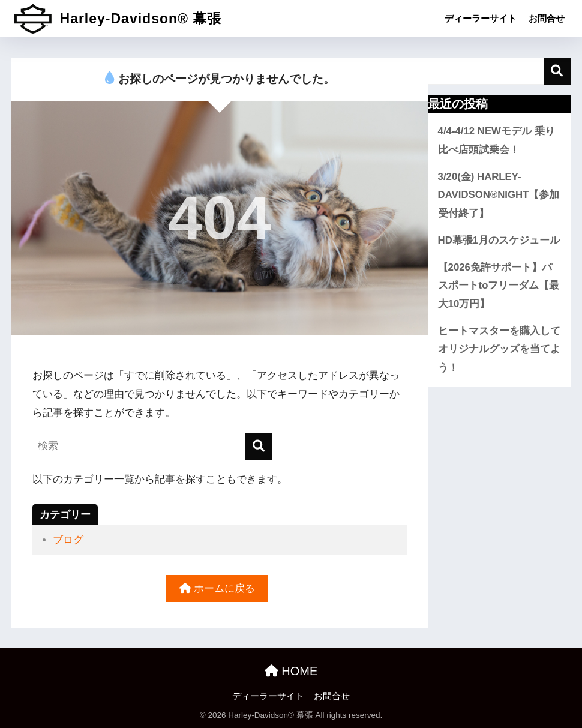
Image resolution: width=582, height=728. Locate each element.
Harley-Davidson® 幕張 (118, 19)
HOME (291, 671)
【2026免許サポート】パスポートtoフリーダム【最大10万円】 (499, 286)
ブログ (68, 540)
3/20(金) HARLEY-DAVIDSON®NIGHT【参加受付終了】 (499, 195)
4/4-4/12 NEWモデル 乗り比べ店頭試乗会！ (496, 140)
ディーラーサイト (481, 18)
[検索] (259, 446)
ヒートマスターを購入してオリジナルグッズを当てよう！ (499, 349)
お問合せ (547, 18)
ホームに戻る (217, 588)
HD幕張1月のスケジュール (499, 240)
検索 (557, 71)
